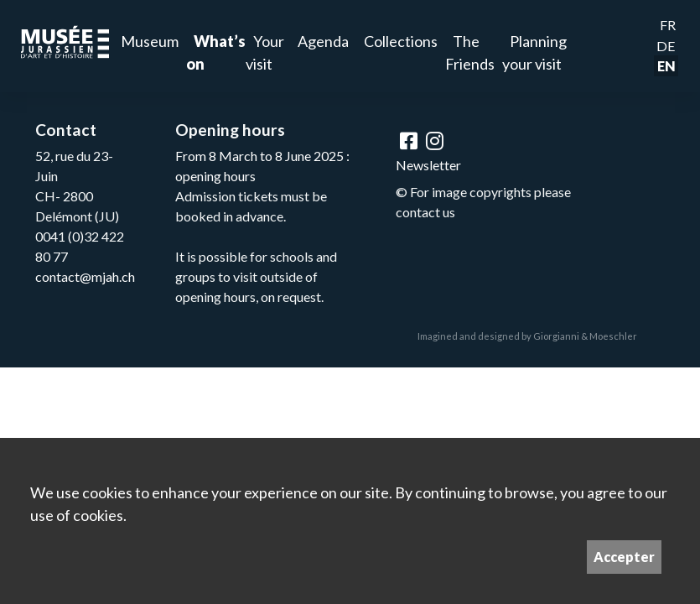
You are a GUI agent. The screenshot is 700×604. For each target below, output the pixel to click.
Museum (150, 41)
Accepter (624, 557)
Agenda (323, 41)
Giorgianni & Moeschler (585, 336)
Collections (401, 41)
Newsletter (428, 165)
